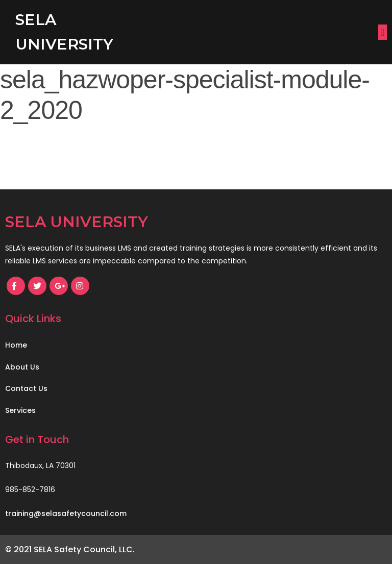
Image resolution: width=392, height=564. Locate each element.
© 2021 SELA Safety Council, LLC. (70, 549)
